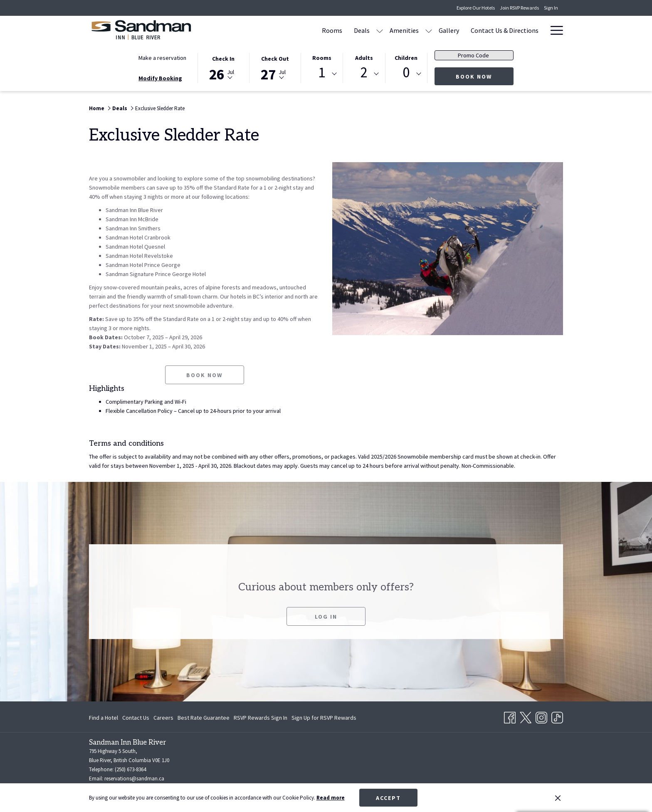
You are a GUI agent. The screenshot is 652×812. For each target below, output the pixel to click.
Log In (326, 627)
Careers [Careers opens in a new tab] (163, 719)
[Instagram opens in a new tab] (541, 716)
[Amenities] (404, 30)
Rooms (322, 58)
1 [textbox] (322, 73)
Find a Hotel (104, 718)
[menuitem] (105, 718)
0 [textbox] (406, 73)
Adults (364, 58)
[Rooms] (332, 30)
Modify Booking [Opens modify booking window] (160, 78)
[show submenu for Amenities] (429, 30)
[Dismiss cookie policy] (558, 798)
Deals (120, 108)
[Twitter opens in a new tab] (526, 716)
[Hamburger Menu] (554, 30)
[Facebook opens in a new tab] (510, 716)
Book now (485, 76)
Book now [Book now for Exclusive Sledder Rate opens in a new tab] (204, 385)
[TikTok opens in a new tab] (557, 716)
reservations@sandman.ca (134, 779)
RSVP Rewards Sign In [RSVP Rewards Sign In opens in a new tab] (261, 719)
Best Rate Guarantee (204, 718)
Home (97, 108)
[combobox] (322, 74)
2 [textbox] (364, 73)
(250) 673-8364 (130, 769)
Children (406, 58)
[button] (223, 67)
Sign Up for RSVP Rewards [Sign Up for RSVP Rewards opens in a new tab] (324, 719)
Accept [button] (388, 798)
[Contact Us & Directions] (505, 30)
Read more (331, 798)
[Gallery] (449, 30)
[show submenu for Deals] (380, 30)
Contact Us (136, 718)
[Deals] (362, 30)
